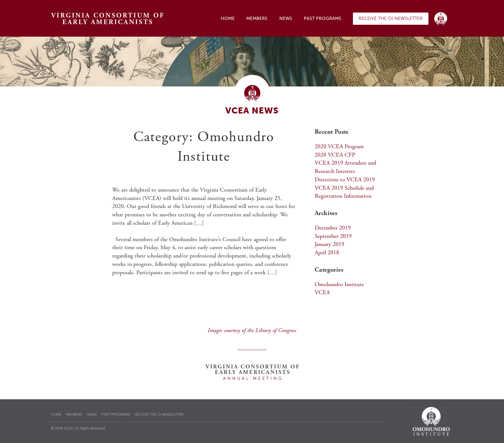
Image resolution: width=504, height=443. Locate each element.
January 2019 (329, 245)
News (286, 18)
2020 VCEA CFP (335, 155)
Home (228, 18)
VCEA (322, 293)
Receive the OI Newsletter (391, 18)
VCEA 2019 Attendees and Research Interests (345, 167)
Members (257, 18)
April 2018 (327, 253)
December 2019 (333, 228)
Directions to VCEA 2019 (345, 180)
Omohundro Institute (339, 285)
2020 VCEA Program (339, 147)
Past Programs (323, 18)
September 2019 (333, 237)
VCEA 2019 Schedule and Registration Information (344, 193)
